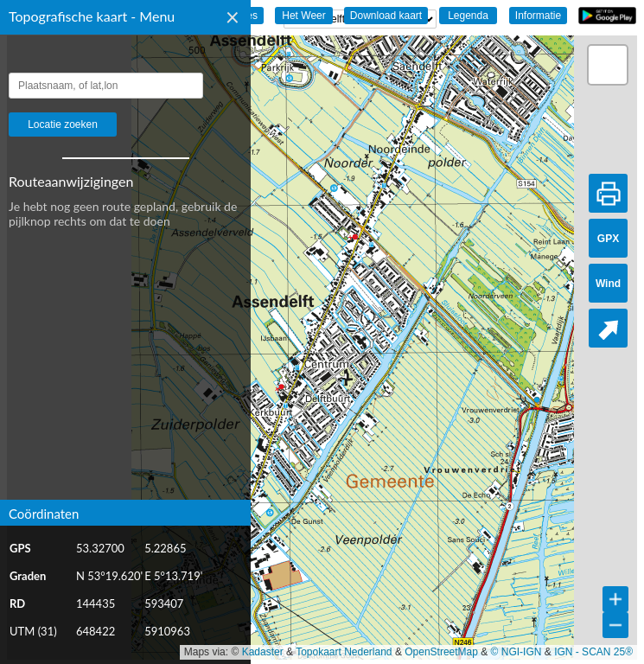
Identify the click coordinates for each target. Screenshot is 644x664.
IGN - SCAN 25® (593, 652)
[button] (608, 65)
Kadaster (263, 652)
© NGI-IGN (516, 652)
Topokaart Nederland (344, 652)
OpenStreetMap (441, 652)
